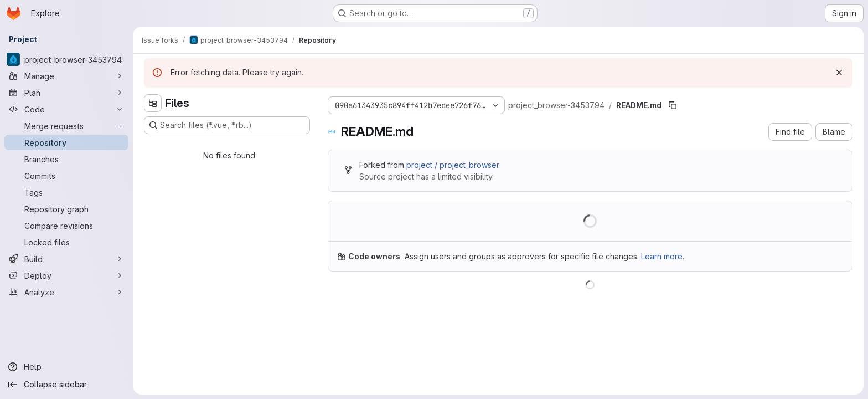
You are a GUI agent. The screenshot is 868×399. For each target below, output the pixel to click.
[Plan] (66, 93)
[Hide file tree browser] (153, 103)
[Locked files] (66, 242)
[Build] (66, 259)
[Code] (66, 109)
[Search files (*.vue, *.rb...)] (227, 125)
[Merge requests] (66, 126)
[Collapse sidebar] (66, 385)
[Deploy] (66, 275)
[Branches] (66, 159)
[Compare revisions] (66, 226)
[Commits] (66, 176)
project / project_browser (453, 165)
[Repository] (66, 142)
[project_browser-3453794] (66, 59)
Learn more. (663, 256)
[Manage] (66, 76)
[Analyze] (66, 292)
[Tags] (66, 192)
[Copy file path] (673, 105)
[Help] (66, 367)
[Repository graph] (66, 209)
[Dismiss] (839, 73)
